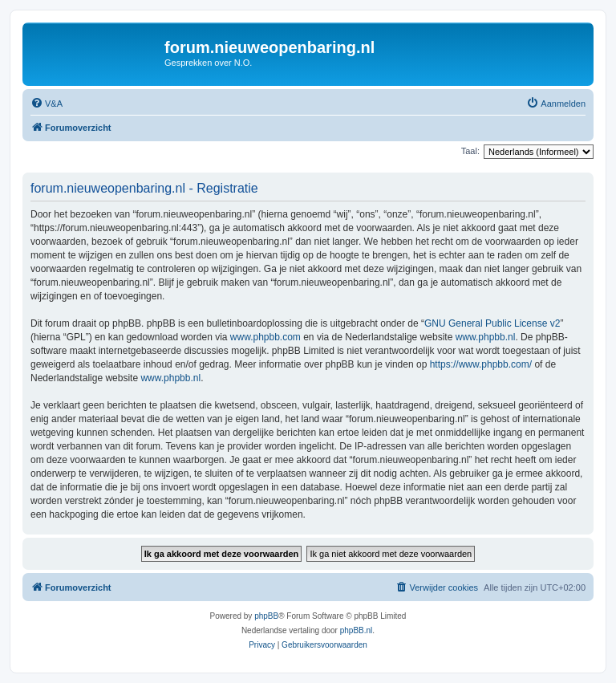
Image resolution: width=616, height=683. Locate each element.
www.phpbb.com (265, 337)
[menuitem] (47, 104)
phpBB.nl (357, 630)
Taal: (470, 151)
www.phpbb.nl (486, 337)
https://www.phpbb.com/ (481, 364)
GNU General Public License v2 (492, 323)
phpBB (266, 616)
